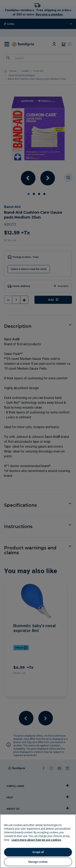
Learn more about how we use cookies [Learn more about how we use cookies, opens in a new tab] (36, 840)
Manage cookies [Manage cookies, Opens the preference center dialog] (38, 862)
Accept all (38, 852)
